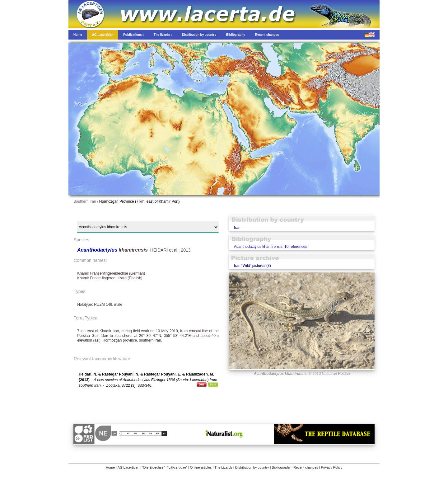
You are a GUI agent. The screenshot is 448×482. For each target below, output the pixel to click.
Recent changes (306, 467)
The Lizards (223, 467)
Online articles (201, 467)
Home (110, 467)
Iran (237, 228)
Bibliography (281, 467)
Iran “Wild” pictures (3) (252, 266)
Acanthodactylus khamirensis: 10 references (271, 247)
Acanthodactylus (98, 250)
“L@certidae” (177, 467)
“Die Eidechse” (153, 467)
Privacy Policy (332, 467)
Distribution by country (252, 467)
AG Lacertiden (128, 467)
